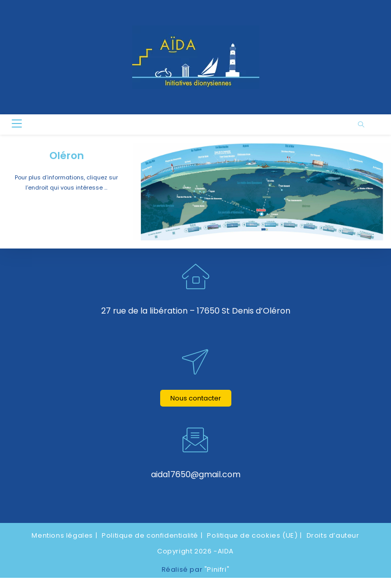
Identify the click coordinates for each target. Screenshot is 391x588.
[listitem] (148, 169)
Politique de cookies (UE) (252, 535)
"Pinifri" (217, 569)
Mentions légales (62, 535)
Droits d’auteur (333, 535)
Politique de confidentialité (150, 535)
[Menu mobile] (17, 124)
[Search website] (361, 125)
